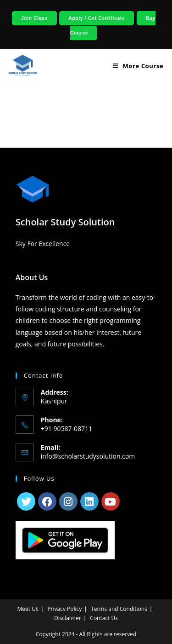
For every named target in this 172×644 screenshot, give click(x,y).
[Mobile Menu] (135, 66)
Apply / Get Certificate (97, 18)
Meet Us (28, 609)
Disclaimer (68, 618)
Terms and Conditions (119, 609)
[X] (26, 501)
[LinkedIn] (89, 501)
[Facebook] (47, 501)
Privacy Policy (64, 609)
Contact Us (104, 618)
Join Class (34, 18)
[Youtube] (111, 501)
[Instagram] (68, 501)
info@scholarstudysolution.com (88, 456)
